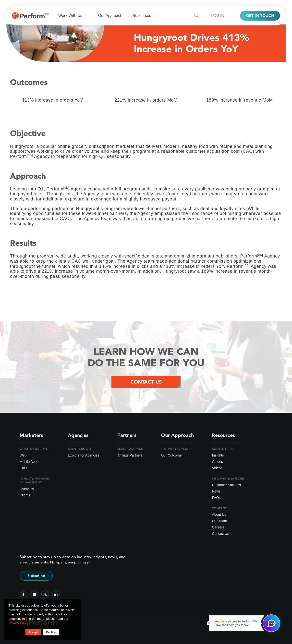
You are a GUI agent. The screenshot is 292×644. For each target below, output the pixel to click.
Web (23, 457)
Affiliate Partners (130, 457)
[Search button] (196, 16)
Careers (218, 528)
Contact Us (220, 535)
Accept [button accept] (32, 632)
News (216, 492)
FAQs (216, 499)
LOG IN (218, 16)
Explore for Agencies (84, 457)
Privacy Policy (18, 623)
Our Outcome (171, 457)
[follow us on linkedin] (56, 596)
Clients (25, 496)
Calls (23, 469)
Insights (218, 457)
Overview (27, 490)
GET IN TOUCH (260, 16)
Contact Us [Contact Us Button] (146, 383)
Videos (217, 469)
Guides (217, 463)
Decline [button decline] (52, 632)
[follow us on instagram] (34, 596)
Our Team (219, 522)
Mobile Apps (29, 463)
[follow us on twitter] (45, 596)
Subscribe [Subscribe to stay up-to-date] (36, 577)
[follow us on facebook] (24, 596)
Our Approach (110, 16)
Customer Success (226, 486)
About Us (219, 516)
